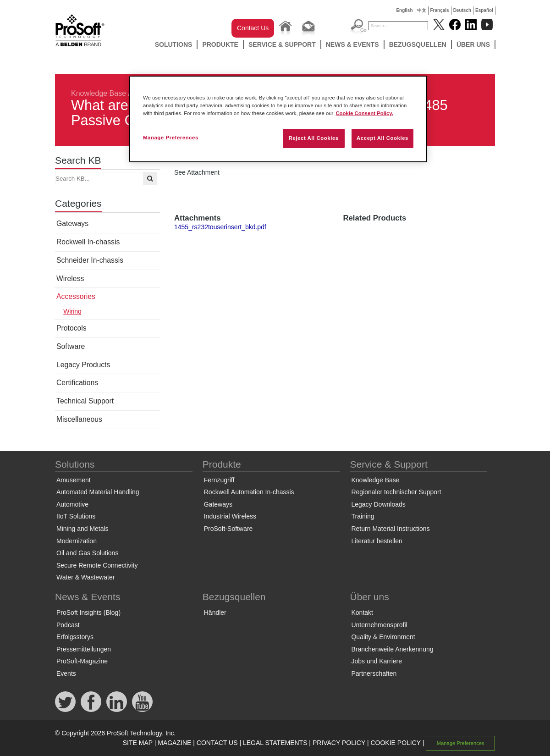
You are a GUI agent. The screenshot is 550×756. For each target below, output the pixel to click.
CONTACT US (217, 743)
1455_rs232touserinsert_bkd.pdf (220, 227)
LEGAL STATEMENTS (275, 743)
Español (484, 10)
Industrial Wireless (230, 516)
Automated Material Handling (98, 492)
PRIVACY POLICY (339, 743)
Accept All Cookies (382, 138)
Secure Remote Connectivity (97, 565)
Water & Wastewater (85, 577)
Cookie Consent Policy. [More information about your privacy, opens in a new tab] (364, 113)
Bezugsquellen (418, 44)
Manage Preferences (461, 743)
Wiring (72, 311)
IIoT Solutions (76, 516)
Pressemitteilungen (84, 649)
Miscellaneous (79, 419)
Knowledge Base (99, 93)
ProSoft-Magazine (82, 661)
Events (66, 673)
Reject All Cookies (314, 138)
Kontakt (362, 613)
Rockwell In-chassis (88, 242)
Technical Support (85, 401)
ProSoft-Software (228, 529)
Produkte (220, 44)
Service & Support (282, 44)
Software (71, 346)
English (404, 10)
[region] (278, 119)
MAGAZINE (174, 743)
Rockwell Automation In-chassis (249, 492)
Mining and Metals (82, 529)
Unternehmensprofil (379, 625)
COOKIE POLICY (395, 743)
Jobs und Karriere (377, 661)
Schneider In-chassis (90, 260)
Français (440, 10)
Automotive (72, 504)
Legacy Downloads (378, 504)
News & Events (352, 44)
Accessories (76, 296)
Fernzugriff (219, 480)
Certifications (77, 383)
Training (363, 516)
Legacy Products (83, 365)
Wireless (70, 279)
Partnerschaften (374, 673)
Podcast (68, 625)
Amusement (74, 480)
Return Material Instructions (390, 529)
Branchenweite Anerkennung (392, 649)
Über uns (473, 44)
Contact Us (253, 28)
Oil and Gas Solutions (87, 553)
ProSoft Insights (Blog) (88, 613)
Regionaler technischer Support (396, 492)
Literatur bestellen (377, 541)
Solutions (174, 44)
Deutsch (462, 10)
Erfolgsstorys (75, 637)
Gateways (72, 223)
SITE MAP (138, 743)
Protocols (71, 328)
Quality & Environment (383, 637)
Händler (215, 613)
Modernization (77, 541)
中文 (422, 10)
